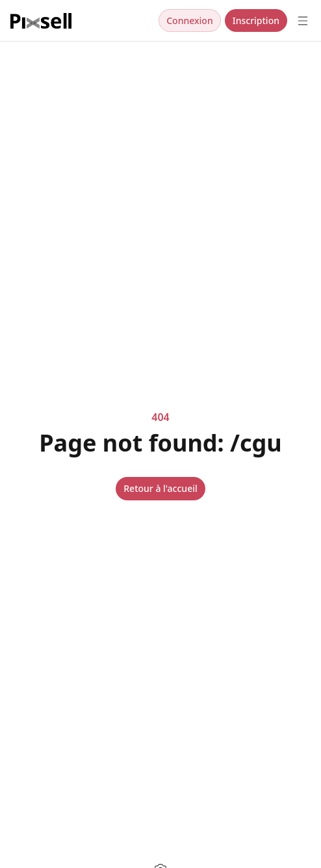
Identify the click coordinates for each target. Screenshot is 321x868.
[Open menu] (303, 21)
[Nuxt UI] (41, 21)
